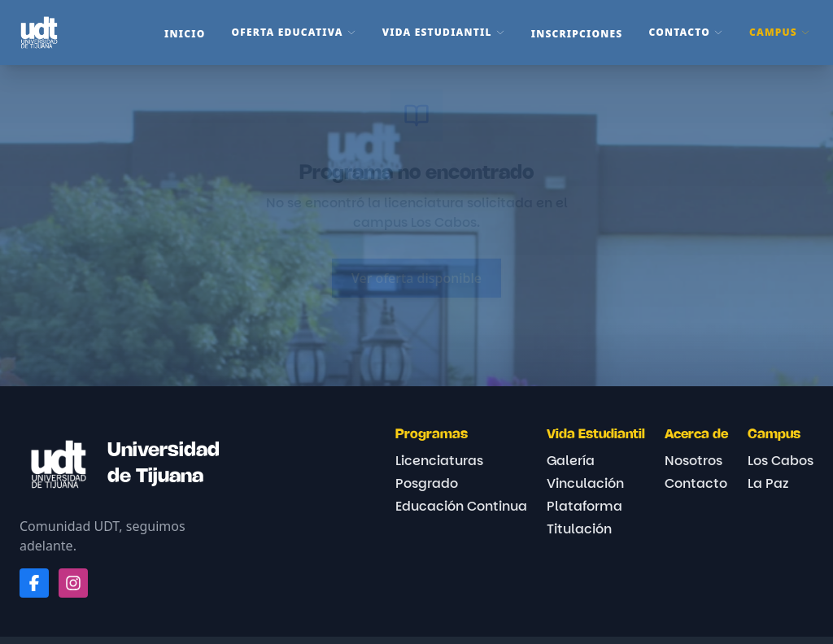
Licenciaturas (439, 461)
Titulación (579, 529)
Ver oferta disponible (416, 278)
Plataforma (584, 506)
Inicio (185, 34)
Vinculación (585, 483)
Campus (780, 32)
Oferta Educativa (294, 32)
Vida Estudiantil (444, 32)
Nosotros (693, 461)
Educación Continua (461, 506)
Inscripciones (577, 34)
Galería (571, 461)
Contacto (686, 32)
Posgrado (427, 483)
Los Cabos (781, 461)
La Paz (768, 483)
